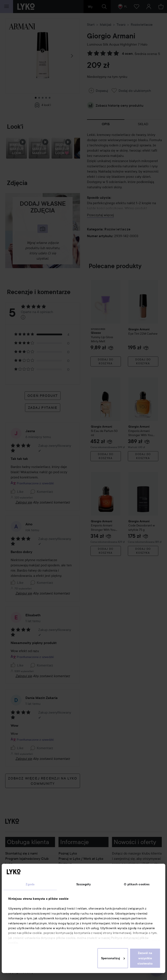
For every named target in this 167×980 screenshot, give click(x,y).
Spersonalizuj (113, 958)
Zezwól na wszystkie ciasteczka (145, 958)
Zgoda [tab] (30, 884)
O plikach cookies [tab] (137, 884)
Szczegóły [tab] (84, 884)
